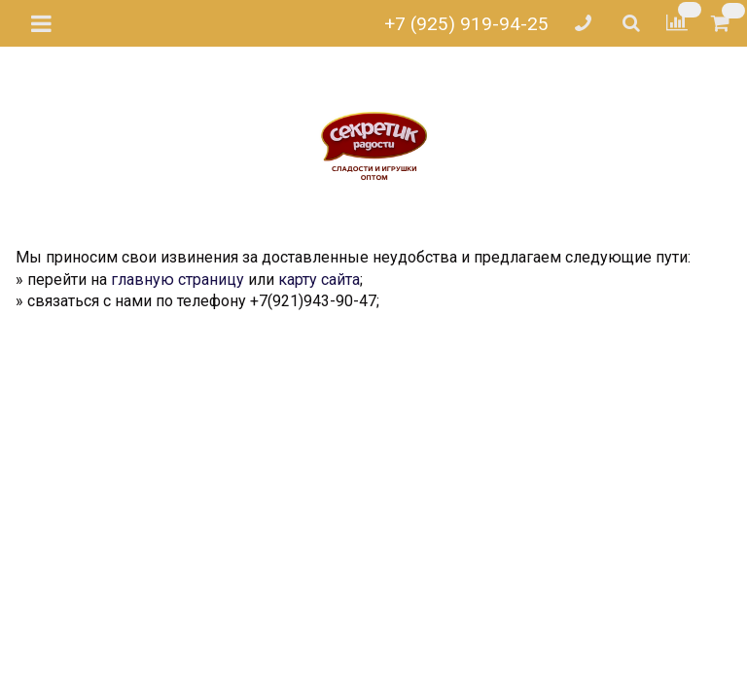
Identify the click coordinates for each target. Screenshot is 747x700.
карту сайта (319, 280)
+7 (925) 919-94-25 (466, 24)
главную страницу (178, 280)
